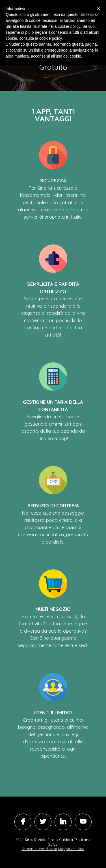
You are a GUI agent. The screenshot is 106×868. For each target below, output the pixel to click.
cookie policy (50, 38)
